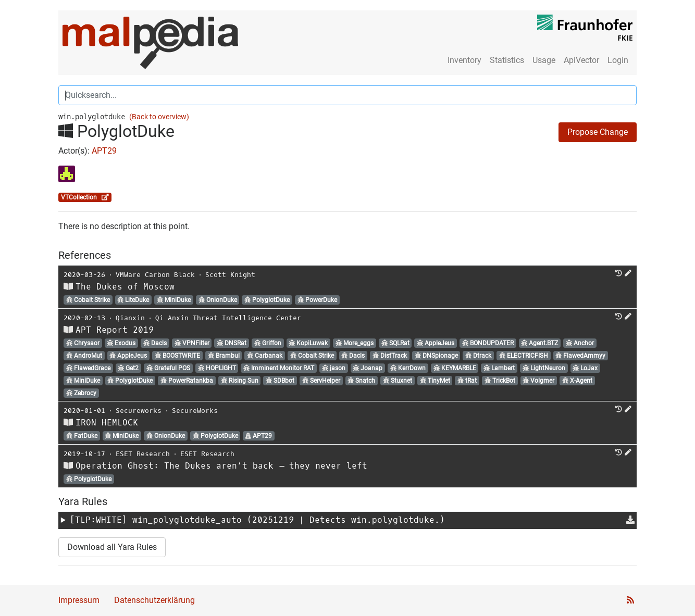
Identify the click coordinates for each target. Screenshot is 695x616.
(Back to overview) (159, 117)
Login (618, 60)
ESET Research (143, 454)
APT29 (104, 151)
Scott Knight (230, 275)
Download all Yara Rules (112, 547)
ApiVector (581, 60)
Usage (544, 60)
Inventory (464, 60)
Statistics (507, 60)
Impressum (79, 600)
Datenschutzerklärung (154, 600)
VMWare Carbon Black (155, 275)
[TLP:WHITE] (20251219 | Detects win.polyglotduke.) (257, 520)
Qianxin (130, 318)
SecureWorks (195, 411)
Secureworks (139, 411)
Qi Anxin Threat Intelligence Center (228, 318)
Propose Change (598, 132)
